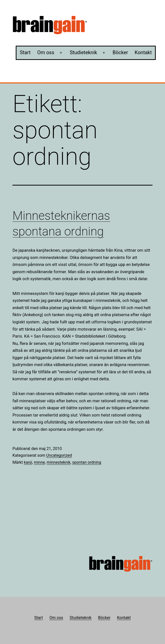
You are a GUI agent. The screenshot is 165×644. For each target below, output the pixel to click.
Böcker (120, 52)
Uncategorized (59, 455)
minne (39, 462)
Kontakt (143, 52)
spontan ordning (87, 462)
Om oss (46, 52)
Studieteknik (83, 52)
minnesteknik (59, 462)
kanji (28, 462)
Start (25, 52)
